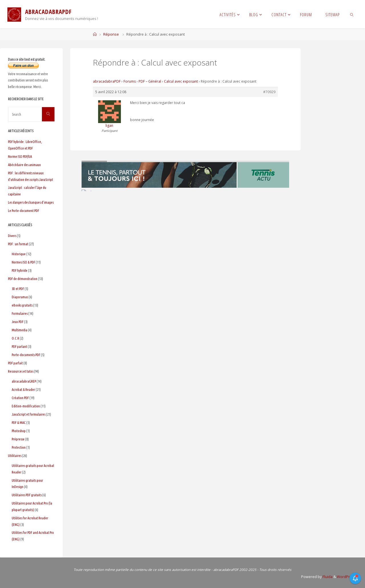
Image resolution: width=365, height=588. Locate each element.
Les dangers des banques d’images (31, 202)
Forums (130, 81)
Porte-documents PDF (26, 355)
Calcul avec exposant (181, 81)
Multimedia (20, 330)
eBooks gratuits (22, 305)
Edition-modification (26, 406)
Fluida (327, 577)
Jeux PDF (18, 322)
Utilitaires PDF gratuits (27, 495)
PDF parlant (19, 346)
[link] (352, 14)
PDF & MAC (19, 422)
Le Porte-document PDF (24, 211)
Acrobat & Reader (23, 389)
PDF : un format (18, 244)
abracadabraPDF (107, 81)
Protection (19, 447)
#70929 (269, 92)
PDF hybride (20, 270)
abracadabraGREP (24, 381)
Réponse (111, 34)
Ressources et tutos (21, 371)
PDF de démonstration (23, 279)
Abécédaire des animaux (24, 165)
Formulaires (20, 313)
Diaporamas (20, 297)
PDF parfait (15, 363)
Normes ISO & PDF (23, 262)
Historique (19, 254)
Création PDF (20, 398)
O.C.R (15, 338)
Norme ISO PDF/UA (20, 156)
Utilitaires (15, 456)
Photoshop (19, 431)
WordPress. (347, 577)
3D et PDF (18, 289)
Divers (12, 236)
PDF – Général (150, 81)
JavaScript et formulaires (29, 414)
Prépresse (18, 439)
